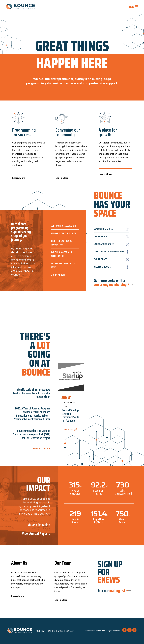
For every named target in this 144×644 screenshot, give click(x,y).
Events (52, 631)
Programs (41, 631)
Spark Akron (58, 275)
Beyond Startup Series (63, 233)
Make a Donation (39, 525)
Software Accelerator (63, 226)
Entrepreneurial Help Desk (63, 265)
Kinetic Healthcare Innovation (61, 243)
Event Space (100, 259)
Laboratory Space (104, 244)
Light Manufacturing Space (109, 252)
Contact (70, 631)
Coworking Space (103, 229)
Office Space (101, 236)
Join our (111, 591)
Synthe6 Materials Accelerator (61, 254)
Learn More (19, 178)
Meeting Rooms (102, 267)
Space (60, 631)
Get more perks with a (110, 282)
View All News (41, 448)
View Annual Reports (36, 534)
